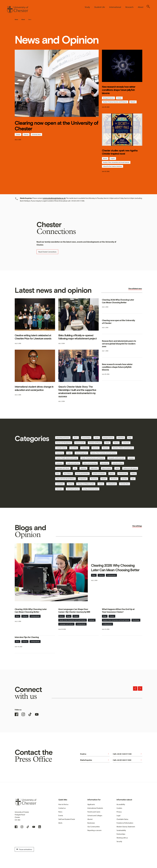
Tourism (101, 484)
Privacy (119, 812)
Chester (18, 134)
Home (16, 19)
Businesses (91, 823)
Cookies (119, 808)
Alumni (105, 158)
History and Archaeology (90, 463)
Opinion (112, 474)
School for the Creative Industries (113, 166)
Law (75, 468)
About (23, 19)
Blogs (130, 438)
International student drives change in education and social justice (34, 388)
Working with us (122, 838)
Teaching (70, 484)
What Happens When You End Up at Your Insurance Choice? (118, 610)
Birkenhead (121, 438)
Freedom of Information (125, 823)
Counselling (74, 448)
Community (126, 443)
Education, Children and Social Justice (123, 448)
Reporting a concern (94, 830)
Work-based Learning (73, 489)
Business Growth (80, 443)
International (105, 463)
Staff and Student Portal (67, 819)
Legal (118, 815)
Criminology (85, 448)
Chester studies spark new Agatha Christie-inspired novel (120, 152)
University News (36, 134)
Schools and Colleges (95, 815)
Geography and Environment (116, 458)
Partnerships (121, 834)
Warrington (59, 489)
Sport (133, 479)
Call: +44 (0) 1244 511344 (128, 754)
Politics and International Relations (65, 479)
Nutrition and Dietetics (99, 474)
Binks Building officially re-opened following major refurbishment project (78, 337)
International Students (95, 808)
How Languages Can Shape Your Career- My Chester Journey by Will (74, 610)
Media (117, 468)
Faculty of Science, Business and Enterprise (115, 102)
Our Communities (94, 827)
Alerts (60, 823)
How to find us (63, 804)
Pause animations (24, 849)
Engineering (60, 453)
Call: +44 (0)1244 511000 (128, 760)
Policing (133, 474)
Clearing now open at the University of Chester (56, 126)
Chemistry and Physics (95, 443)
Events (61, 815)
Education (106, 448)
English (113, 158)
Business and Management (64, 443)
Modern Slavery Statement (126, 827)
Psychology (94, 479)
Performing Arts (123, 474)
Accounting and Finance (63, 438)
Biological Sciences (108, 98)
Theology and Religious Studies (86, 484)
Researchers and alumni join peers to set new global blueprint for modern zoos (119, 344)
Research (133, 102)
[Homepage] (17, 10)
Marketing (83, 468)
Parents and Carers (94, 812)
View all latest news (135, 288)
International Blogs (118, 463)
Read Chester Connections (47, 252)
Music (58, 474)
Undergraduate (112, 484)
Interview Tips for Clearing (27, 637)
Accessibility (121, 804)
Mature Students (107, 468)
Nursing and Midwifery (82, 474)
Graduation (59, 463)
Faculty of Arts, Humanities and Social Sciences (116, 162)
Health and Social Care (73, 463)
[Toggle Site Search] (148, 7)
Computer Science (61, 448)
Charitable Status (122, 819)
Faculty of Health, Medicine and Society (67, 458)
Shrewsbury (114, 479)
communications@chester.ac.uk (54, 198)
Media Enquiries (95, 760)
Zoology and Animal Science (91, 489)
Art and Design (86, 438)
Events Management (81, 453)
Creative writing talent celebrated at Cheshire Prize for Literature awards (33, 337)
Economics (96, 448)
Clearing (26, 134)
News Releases (68, 474)
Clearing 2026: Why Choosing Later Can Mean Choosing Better (118, 301)
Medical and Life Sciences (130, 468)
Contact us (62, 808)
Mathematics (94, 468)
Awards (97, 438)
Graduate (131, 458)
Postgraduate (83, 479)
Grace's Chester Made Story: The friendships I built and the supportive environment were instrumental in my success (77, 392)
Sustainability (60, 484)
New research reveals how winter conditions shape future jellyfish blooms (119, 90)
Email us (95, 754)
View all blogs (137, 526)
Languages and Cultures (63, 468)
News (30, 19)
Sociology (124, 479)
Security (119, 841)
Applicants (91, 804)
